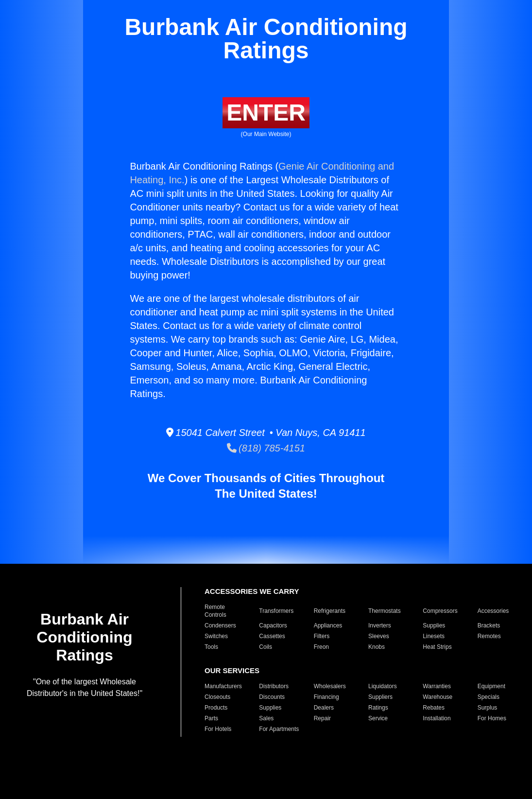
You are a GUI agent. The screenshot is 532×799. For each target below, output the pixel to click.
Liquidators (383, 686)
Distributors (274, 686)
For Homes (492, 718)
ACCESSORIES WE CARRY (252, 591)
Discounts (272, 697)
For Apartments (279, 729)
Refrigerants (330, 611)
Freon (321, 647)
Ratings (378, 708)
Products (216, 708)
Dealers (324, 708)
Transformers (276, 611)
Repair (322, 718)
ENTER (266, 113)
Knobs (377, 647)
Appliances (328, 625)
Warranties (437, 686)
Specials (489, 697)
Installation (437, 718)
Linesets (434, 636)
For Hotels (218, 729)
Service (378, 718)
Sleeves (379, 636)
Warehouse (438, 697)
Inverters (380, 625)
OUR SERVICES (232, 670)
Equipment (491, 686)
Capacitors (273, 625)
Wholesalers (330, 686)
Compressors (440, 611)
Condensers (220, 625)
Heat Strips (437, 647)
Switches (216, 636)
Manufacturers (223, 686)
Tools (211, 647)
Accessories (493, 611)
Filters (322, 636)
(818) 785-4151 (266, 448)
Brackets (489, 625)
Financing (326, 697)
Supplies (434, 625)
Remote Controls (215, 611)
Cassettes (272, 636)
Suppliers (380, 697)
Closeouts (217, 697)
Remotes (489, 636)
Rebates (434, 708)
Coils (266, 647)
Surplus (488, 708)
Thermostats (385, 611)
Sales (266, 718)
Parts (211, 718)
